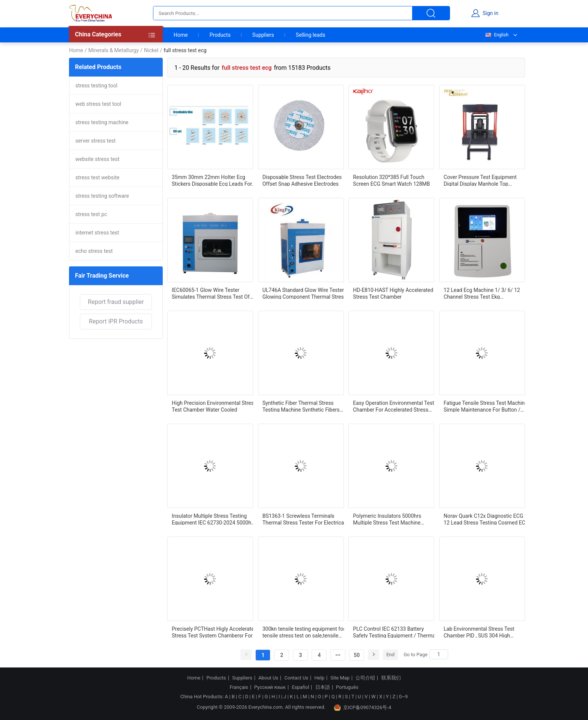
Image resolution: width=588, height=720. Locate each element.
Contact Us (296, 678)
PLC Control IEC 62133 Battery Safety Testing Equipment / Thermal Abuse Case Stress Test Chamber (395, 632)
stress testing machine (102, 122)
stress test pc (91, 214)
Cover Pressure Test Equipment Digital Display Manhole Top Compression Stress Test (480, 180)
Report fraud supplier (116, 302)
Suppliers (263, 35)
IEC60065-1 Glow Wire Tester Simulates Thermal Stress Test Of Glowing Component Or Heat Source (214, 293)
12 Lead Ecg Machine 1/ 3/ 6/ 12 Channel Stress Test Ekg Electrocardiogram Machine (482, 293)
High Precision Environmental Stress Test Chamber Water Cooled (214, 406)
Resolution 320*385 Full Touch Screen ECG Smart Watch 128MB (391, 180)
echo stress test (94, 251)
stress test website (97, 177)
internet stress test (97, 233)
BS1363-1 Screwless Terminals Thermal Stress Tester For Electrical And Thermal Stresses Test (304, 519)
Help (319, 678)
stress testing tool (96, 86)
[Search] (439, 654)
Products (220, 35)
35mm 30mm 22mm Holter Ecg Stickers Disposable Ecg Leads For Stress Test (212, 180)
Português (347, 687)
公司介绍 (365, 678)
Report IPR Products (116, 321)
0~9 (403, 697)
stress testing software (102, 196)
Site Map (340, 678)
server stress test (95, 141)
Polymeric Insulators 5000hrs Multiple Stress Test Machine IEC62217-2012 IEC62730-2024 (389, 519)
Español (300, 687)
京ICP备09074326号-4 (363, 708)
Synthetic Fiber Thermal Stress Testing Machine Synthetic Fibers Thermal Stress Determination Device (301, 406)
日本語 (323, 687)
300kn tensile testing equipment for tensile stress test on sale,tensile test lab (304, 632)
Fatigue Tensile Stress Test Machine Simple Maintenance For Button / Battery (485, 406)
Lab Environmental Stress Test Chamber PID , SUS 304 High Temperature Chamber (479, 632)
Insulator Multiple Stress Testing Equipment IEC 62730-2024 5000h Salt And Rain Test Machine (211, 519)
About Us (268, 678)
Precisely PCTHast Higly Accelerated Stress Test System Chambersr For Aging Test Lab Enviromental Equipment (214, 632)
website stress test (97, 159)
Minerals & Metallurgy (113, 50)
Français (239, 687)
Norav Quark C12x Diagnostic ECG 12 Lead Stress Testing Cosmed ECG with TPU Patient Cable (486, 519)
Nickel (151, 50)
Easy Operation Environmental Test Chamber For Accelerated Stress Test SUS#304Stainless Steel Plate (393, 406)
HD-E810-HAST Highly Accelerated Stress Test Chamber (393, 293)
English (496, 35)
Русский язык (270, 687)
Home (181, 35)
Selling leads (311, 35)
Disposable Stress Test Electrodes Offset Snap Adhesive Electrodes (302, 180)
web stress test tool (98, 104)
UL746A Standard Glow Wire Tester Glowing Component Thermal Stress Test (304, 293)
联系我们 (391, 678)
